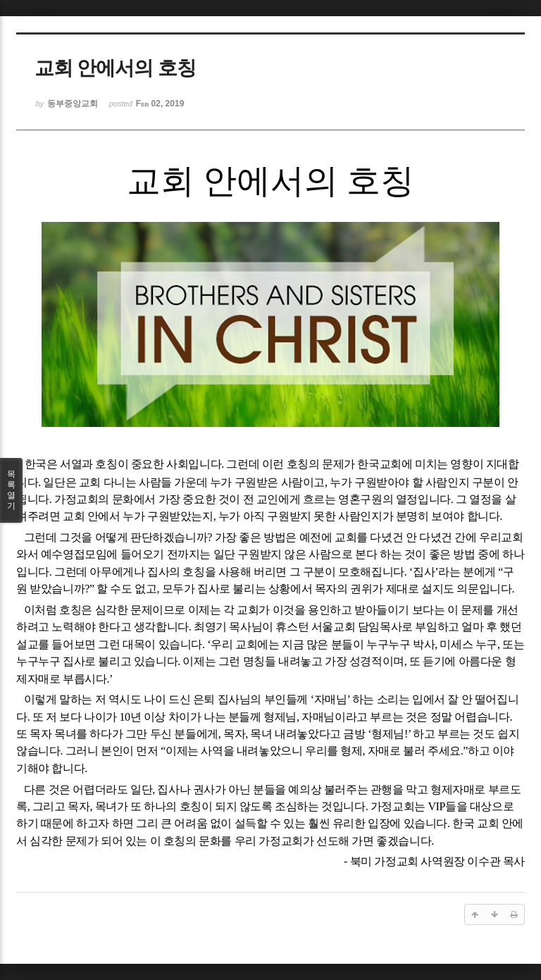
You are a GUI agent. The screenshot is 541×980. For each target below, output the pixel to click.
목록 (11, 490)
